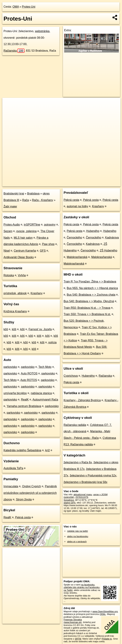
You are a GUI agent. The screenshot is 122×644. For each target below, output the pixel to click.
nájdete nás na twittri (78, 531)
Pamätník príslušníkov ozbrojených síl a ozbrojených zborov (30, 493)
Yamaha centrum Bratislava (24, 406)
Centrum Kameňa (25, 251)
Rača (26, 200)
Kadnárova (112, 238)
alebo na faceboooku (78, 536)
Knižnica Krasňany (15, 311)
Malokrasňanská (77, 257)
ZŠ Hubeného (108, 250)
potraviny (50, 225)
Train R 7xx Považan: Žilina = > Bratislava (90, 282)
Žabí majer (10, 206)
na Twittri (68, 590)
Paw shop (48, 244)
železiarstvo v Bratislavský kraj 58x (85, 482)
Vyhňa (22, 275)
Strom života (24, 499)
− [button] (8, 109)
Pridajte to (107, 639)
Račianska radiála (75, 425)
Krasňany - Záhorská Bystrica (82, 400)
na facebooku (88, 585)
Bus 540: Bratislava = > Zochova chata (91, 295)
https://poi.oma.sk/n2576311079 (105, 184)
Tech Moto (45, 367)
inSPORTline (32, 225)
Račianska (14, 51)
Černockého (74, 238)
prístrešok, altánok (15, 293)
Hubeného (93, 231)
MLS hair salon (23, 238)
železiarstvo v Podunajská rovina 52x (93, 476)
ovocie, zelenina (26, 231)
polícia (53, 342)
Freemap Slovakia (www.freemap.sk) (73, 621)
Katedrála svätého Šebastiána (22, 450)
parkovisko (10, 367)
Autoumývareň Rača (45, 400)
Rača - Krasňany (43, 200)
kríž (48, 450)
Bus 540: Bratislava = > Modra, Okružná (89, 301)
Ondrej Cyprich (32, 486)
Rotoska (9, 275)
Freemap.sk (78, 184)
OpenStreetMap (60, 184)
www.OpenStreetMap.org (105, 611)
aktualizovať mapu (83, 494)
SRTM (78, 639)
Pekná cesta (23, 517)
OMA (16, 7)
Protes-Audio (12, 225)
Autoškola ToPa (13, 468)
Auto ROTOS (29, 373)
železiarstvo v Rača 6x (78, 462)
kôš (6, 329)
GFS (43, 251)
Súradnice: (69, 500)
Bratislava (33, 194)
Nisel (7, 251)
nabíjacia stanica (41, 393)
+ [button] (8, 104)
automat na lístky (78, 206)
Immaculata (11, 486)
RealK (25, 400)
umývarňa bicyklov (15, 393)
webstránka (42, 31)
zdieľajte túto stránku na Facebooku (82, 587)
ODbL (103, 614)
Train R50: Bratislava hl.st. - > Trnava (87, 308)
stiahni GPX (70, 503)
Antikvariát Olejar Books (19, 257)
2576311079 (82, 497)
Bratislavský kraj (14, 194)
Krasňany (37, 293)
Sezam (8, 231)
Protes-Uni (29, 7)
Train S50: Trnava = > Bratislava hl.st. (87, 314)
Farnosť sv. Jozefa (40, 329)
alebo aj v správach (77, 542)
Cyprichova (71, 376)
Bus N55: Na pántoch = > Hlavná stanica (92, 288)
